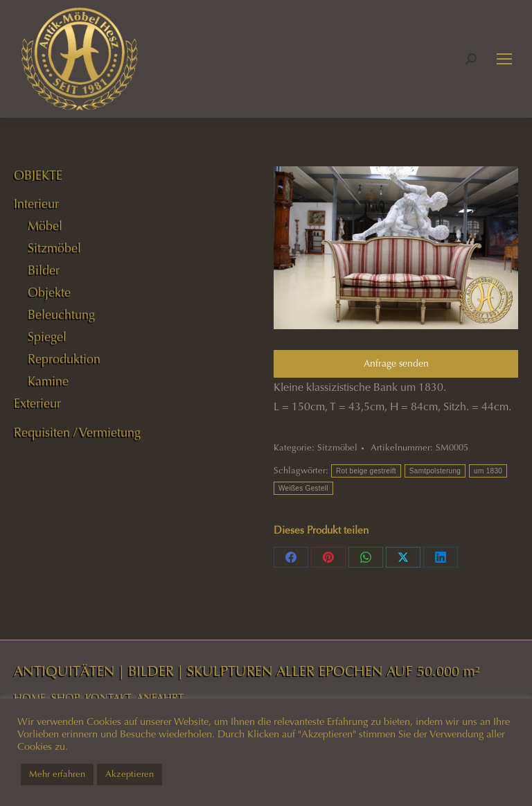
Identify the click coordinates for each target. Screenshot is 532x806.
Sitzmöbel (337, 448)
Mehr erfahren (57, 774)
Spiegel (47, 337)
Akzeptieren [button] (130, 774)
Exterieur (37, 403)
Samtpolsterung (435, 471)
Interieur (36, 204)
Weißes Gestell (303, 488)
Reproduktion (64, 359)
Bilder (44, 270)
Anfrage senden (396, 363)
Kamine (48, 381)
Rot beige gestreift (366, 471)
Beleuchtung (61, 315)
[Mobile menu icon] (504, 59)
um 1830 (488, 471)
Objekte (49, 292)
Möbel (45, 226)
